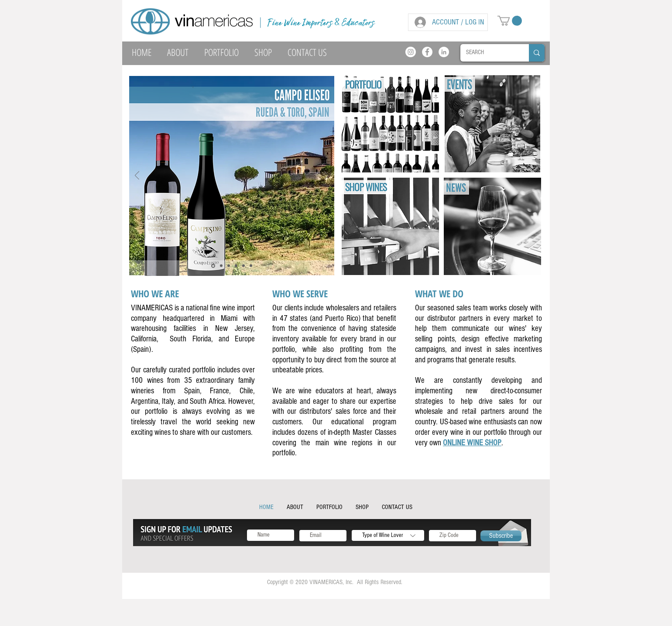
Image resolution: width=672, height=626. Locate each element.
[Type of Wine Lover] (388, 535)
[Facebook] (427, 52)
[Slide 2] (236, 266)
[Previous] (137, 176)
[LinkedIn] (444, 52)
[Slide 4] (213, 266)
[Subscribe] (501, 536)
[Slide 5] (243, 266)
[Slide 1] (229, 266)
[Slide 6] (221, 266)
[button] (510, 21)
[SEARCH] (488, 53)
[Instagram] (411, 52)
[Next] (326, 176)
